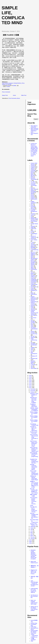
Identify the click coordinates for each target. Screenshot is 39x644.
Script (32, 308)
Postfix (32, 278)
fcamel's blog (34, 623)
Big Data (33, 176)
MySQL (33, 263)
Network (33, 265)
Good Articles (34, 221)
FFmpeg (33, 209)
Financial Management (34, 211)
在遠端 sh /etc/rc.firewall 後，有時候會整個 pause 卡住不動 (34, 484)
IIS (31, 232)
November (33, 391)
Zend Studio (34, 368)
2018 (30, 377)
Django (32, 193)
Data (32, 188)
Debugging (33, 192)
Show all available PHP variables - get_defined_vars (34, 516)
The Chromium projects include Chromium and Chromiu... (34, 501)
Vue (32, 351)
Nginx (32, 267)
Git (31, 216)
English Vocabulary (33, 202)
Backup (33, 172)
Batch (32, 174)
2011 (30, 388)
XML (32, 367)
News (32, 266)
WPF (32, 363)
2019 (30, 376)
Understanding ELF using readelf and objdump (34, 590)
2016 (30, 380)
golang (32, 218)
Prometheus (34, 287)
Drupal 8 (33, 198)
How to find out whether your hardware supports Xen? (34, 449)
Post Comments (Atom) (14, 98)
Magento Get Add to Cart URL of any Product (34, 572)
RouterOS (33, 305)
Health (32, 227)
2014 (30, 383)
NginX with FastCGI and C (34, 562)
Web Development (34, 353)
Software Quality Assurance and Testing (34, 312)
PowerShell (34, 281)
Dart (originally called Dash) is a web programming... (34, 455)
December (33, 389)
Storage (33, 321)
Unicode (33, 333)
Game (32, 215)
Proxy (32, 288)
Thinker (33, 634)
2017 (30, 379)
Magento (33, 253)
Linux (32, 248)
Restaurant (33, 299)
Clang (32, 505)
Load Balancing (35, 250)
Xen (32, 366)
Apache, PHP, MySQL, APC (34, 524)
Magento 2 (33, 255)
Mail (32, 256)
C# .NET (33, 182)
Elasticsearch (34, 199)
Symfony (33, 323)
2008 (30, 543)
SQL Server (34, 318)
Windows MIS (34, 359)
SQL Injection (34, 315)
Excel (32, 205)
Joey (32, 641)
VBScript (33, 337)
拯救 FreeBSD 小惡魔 (11, 35)
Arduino (33, 169)
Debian (32, 190)
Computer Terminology (34, 185)
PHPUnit (33, 277)
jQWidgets (33, 247)
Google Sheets (34, 224)
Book (32, 177)
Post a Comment (6, 92)
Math (32, 257)
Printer (32, 283)
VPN (32, 350)
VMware (33, 347)
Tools (32, 326)
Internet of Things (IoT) (34, 237)
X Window (33, 365)
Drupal (32, 197)
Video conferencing (34, 339)
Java (32, 244)
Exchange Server (33, 207)
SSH (32, 320)
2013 (30, 385)
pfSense (33, 273)
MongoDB (33, 262)
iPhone (32, 239)
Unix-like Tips (34, 334)
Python (32, 289)
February (33, 537)
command (33, 183)
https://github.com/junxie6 (34, 126)
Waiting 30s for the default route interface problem (34, 609)
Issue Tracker (34, 240)
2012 (30, 386)
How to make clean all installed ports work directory (34, 473)
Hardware (33, 226)
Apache (33, 168)
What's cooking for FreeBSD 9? (34, 413)
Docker (32, 195)
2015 (30, 382)
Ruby (32, 307)
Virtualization (34, 345)
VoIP (32, 349)
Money (32, 261)
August (32, 528)
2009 (30, 542)
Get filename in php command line (34, 596)
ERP (32, 204)
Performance (34, 269)
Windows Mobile (33, 362)
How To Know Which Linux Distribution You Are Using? (34, 444)
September (33, 527)
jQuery (32, 246)
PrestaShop (34, 282)
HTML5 (33, 231)
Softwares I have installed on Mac (34, 395)
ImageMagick (34, 234)
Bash (32, 173)
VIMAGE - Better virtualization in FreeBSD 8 (34, 409)
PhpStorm (33, 276)
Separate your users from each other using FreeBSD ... (34, 400)
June (32, 531)
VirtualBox (33, 344)
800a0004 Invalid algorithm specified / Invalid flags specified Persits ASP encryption (34, 554)
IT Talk (32, 242)
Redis (32, 293)
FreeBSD (8, 87)
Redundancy (34, 294)
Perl (32, 272)
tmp (32, 324)
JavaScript (33, 245)
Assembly (33, 171)
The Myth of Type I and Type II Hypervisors (34, 429)
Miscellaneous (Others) (34, 259)
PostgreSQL (34, 279)
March (32, 535)
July (31, 529)
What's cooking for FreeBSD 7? (34, 421)
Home (14, 95)
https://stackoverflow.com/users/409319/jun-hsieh (35, 130)
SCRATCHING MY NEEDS (34, 631)
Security (33, 309)
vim (32, 342)
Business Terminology (34, 179)
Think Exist (33, 633)
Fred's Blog (33, 627)
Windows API (34, 356)
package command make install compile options (34, 467)
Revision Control (33, 303)
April (32, 534)
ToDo (32, 325)
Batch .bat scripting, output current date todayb (34, 602)
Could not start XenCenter (34, 432)
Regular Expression (33, 297)
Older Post (24, 95)
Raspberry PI (34, 291)
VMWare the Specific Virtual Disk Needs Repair (34, 478)
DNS (32, 194)
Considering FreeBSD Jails (34, 425)
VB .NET (33, 336)
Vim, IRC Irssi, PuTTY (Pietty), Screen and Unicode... (34, 509)
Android (33, 166)
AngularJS (33, 167)
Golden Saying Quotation (34, 219)
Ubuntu (33, 331)
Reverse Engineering (34, 301)
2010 (30, 540)
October (32, 392)
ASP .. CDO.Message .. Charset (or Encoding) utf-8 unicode (34, 583)
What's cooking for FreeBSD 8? (34, 417)
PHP (32, 274)
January (32, 539)
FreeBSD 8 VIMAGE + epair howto (34, 405)
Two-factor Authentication (34, 328)
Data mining (34, 189)
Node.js (33, 268)
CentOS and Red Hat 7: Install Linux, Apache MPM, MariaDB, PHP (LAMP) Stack (34, 147)
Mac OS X (33, 252)
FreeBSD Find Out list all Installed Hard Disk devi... (34, 461)
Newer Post (5, 95)
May (32, 533)
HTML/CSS (34, 229)
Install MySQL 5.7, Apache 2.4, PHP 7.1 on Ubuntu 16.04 (34, 153)
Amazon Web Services (34, 164)
